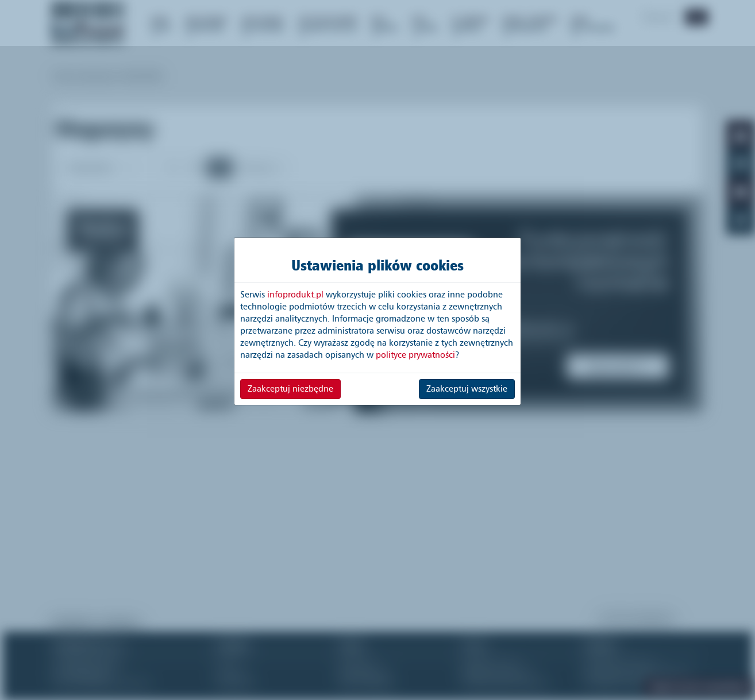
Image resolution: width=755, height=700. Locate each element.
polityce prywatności (415, 355)
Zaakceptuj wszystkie (467, 389)
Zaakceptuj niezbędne (290, 389)
